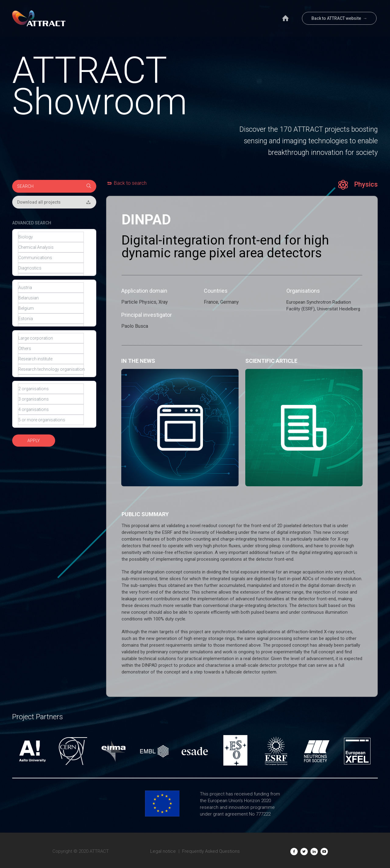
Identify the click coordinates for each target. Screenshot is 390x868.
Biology (51, 237)
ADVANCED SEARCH (32, 223)
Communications (51, 258)
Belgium (51, 308)
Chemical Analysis (51, 247)
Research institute (51, 359)
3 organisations (51, 399)
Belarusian (51, 298)
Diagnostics (51, 268)
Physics (358, 185)
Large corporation (51, 338)
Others (51, 348)
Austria (51, 288)
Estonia (51, 319)
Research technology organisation (51, 369)
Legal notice (163, 851)
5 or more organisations (51, 420)
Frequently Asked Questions (211, 851)
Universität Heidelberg (339, 309)
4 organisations (51, 409)
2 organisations (51, 389)
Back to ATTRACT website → (339, 18)
